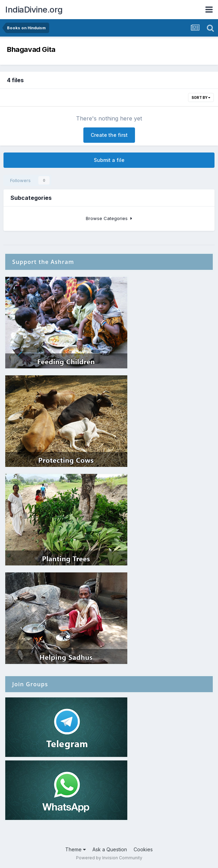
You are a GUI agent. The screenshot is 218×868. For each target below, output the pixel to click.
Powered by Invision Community (109, 858)
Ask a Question (110, 849)
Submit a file (109, 160)
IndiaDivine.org (34, 10)
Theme (76, 849)
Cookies (143, 849)
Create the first (109, 135)
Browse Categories (109, 218)
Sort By (201, 97)
